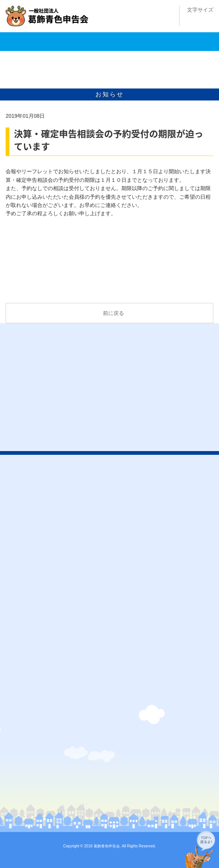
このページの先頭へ (200, 849)
